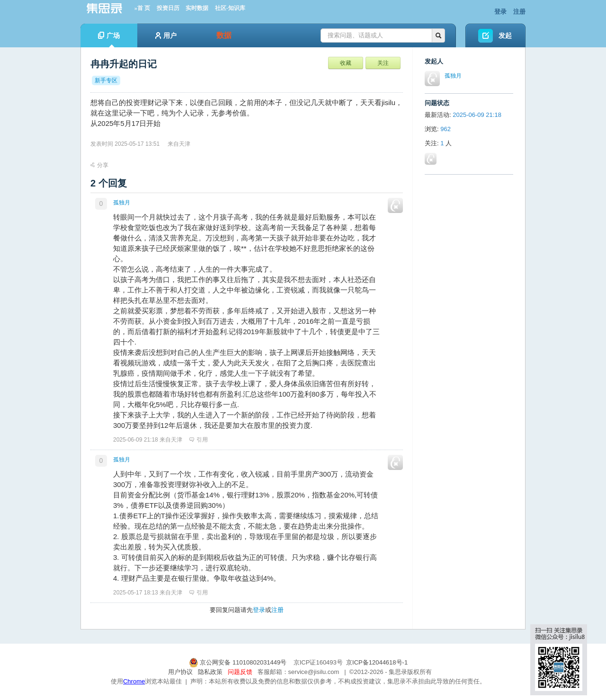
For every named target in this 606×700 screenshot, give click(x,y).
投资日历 (168, 8)
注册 (519, 12)
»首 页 (142, 8)
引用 (199, 440)
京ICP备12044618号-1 (377, 662)
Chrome (134, 681)
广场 (109, 40)
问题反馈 (240, 672)
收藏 (346, 63)
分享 (99, 165)
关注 (383, 63)
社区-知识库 (230, 8)
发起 (505, 35)
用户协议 (180, 672)
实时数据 (197, 8)
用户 (166, 35)
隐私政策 (210, 672)
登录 (500, 12)
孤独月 (122, 203)
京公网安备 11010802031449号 (239, 662)
